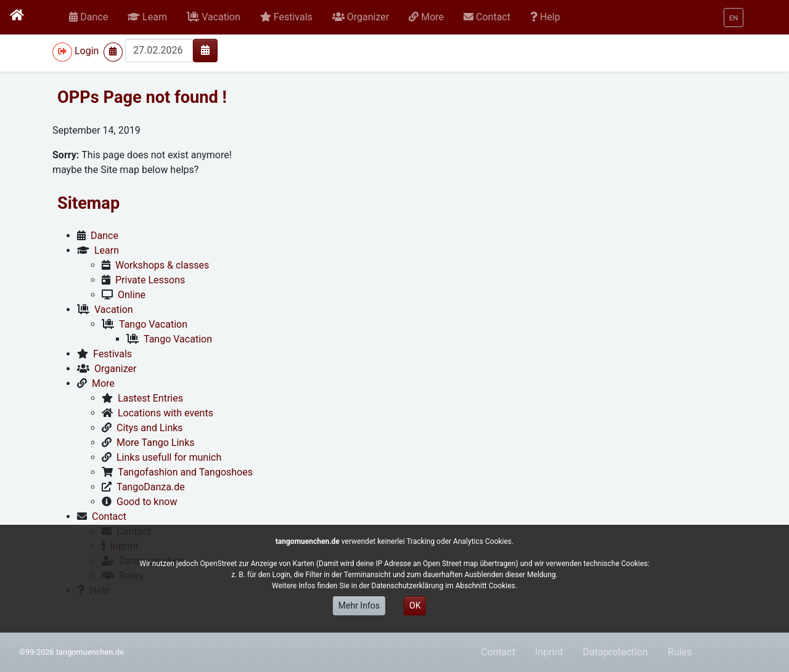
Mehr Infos (359, 605)
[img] (205, 50)
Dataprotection (615, 652)
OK (415, 605)
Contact (498, 652)
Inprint (549, 652)
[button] (147, 17)
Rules (680, 652)
